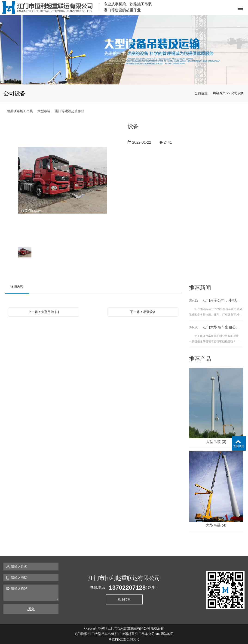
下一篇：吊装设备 (143, 312)
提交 (31, 609)
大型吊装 (44, 111)
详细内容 (17, 287)
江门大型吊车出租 (101, 634)
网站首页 (219, 93)
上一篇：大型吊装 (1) (44, 312)
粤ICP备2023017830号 (124, 639)
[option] (63, 181)
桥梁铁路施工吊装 (20, 111)
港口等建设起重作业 (70, 111)
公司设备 (238, 93)
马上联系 (124, 600)
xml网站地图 (165, 634)
